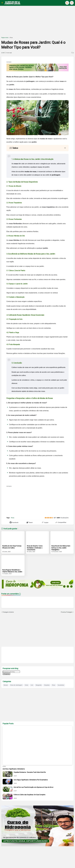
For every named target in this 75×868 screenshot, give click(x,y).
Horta (26, 685)
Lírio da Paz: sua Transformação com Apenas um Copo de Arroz (33, 787)
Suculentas (61, 685)
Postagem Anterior (8, 612)
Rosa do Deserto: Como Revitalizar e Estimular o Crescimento (35, 548)
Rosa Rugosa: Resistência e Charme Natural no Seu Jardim (12, 571)
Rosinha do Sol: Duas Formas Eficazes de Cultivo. (12, 547)
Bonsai (6, 685)
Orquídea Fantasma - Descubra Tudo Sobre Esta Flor (30, 772)
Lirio (32, 685)
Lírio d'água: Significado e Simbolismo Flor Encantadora (31, 780)
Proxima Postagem (67, 612)
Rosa (11, 38)
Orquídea (47, 685)
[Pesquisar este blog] (11, 672)
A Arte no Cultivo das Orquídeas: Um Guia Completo (30, 795)
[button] (3, 3)
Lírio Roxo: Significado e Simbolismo (14, 769)
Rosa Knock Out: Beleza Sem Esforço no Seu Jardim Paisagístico (61, 548)
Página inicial (5, 38)
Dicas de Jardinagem (16, 685)
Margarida (39, 685)
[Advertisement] (37, 23)
